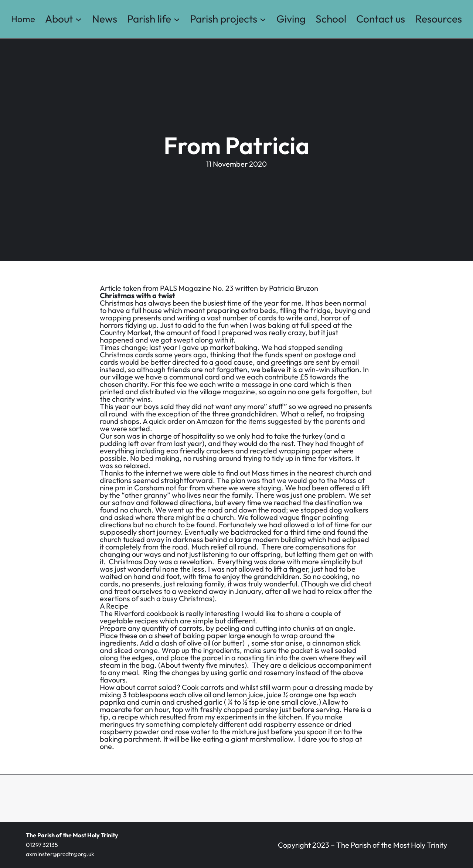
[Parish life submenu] (177, 19)
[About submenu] (79, 19)
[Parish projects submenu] (263, 19)
